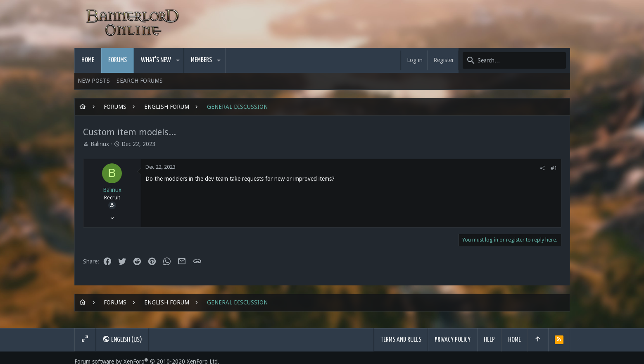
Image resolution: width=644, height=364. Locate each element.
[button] (178, 60)
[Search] (514, 60)
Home (514, 340)
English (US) (122, 339)
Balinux (100, 144)
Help (489, 340)
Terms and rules (401, 340)
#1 (554, 168)
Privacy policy (453, 340)
